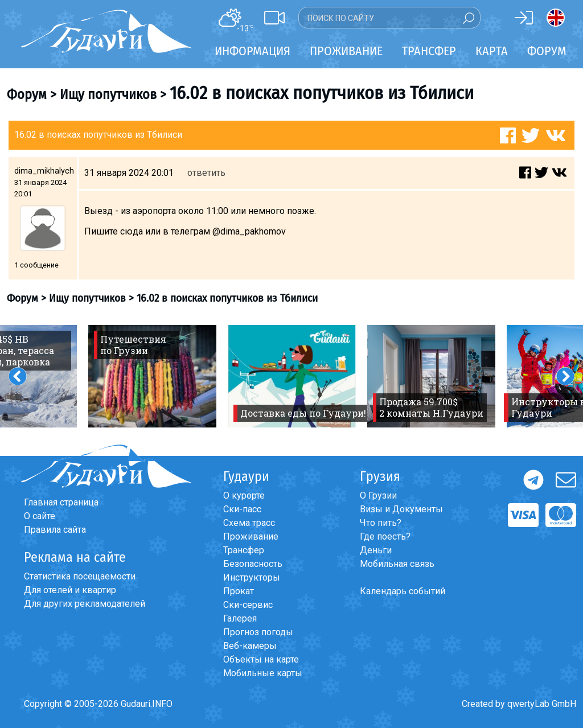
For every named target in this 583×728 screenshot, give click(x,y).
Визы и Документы (401, 509)
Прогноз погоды (258, 632)
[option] (152, 376)
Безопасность (253, 564)
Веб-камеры (250, 646)
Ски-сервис (248, 605)
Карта (492, 51)
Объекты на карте (261, 659)
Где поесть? (385, 536)
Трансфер (244, 550)
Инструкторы (252, 577)
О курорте (244, 495)
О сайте (40, 516)
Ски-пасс (242, 509)
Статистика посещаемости (80, 576)
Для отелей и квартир (70, 590)
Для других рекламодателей (85, 604)
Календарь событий (403, 591)
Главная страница (61, 502)
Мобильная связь (397, 564)
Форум (547, 51)
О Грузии (378, 495)
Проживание (251, 536)
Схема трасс (249, 523)
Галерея (240, 618)
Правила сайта (55, 530)
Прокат (239, 591)
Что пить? (381, 523)
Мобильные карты (263, 673)
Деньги (376, 550)
